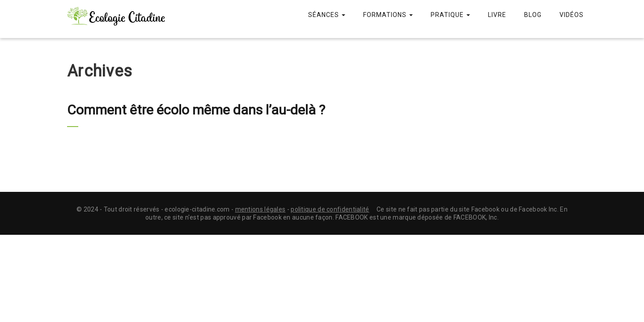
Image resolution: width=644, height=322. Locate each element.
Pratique (450, 15)
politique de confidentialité (330, 209)
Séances (327, 15)
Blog (533, 15)
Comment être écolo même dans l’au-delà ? (196, 110)
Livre (497, 15)
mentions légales (261, 209)
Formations (388, 15)
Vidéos (572, 15)
